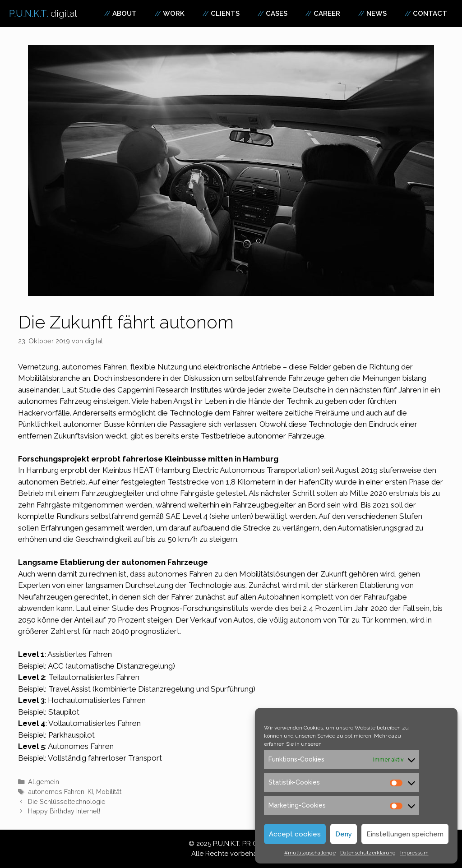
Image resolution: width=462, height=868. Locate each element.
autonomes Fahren (56, 792)
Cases (277, 14)
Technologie (330, 424)
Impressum (414, 853)
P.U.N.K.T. (43, 14)
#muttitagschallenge (310, 853)
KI (90, 792)
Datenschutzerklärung (368, 853)
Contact (430, 14)
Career (327, 14)
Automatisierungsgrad (375, 528)
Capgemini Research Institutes (170, 390)
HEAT (143, 470)
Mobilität (109, 792)
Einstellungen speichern (405, 834)
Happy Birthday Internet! (64, 811)
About (125, 14)
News (377, 14)
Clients (225, 14)
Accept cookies (295, 834)
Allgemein (44, 782)
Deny (344, 834)
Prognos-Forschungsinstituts (199, 608)
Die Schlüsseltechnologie (67, 801)
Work (174, 14)
